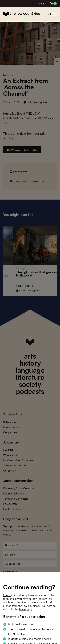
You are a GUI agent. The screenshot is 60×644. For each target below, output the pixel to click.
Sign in (43, 4)
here (50, 606)
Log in (7, 595)
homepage (26, 609)
